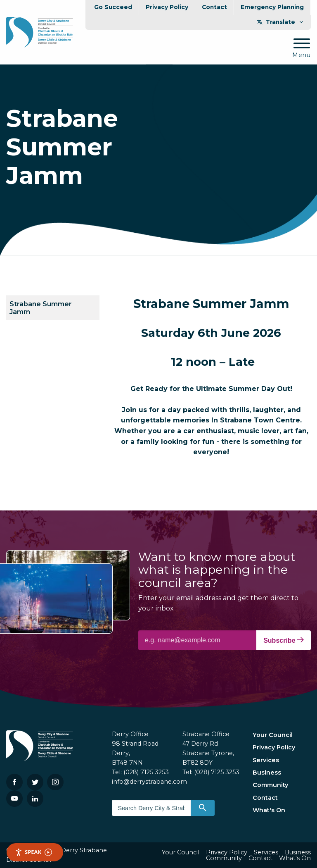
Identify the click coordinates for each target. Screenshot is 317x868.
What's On (269, 810)
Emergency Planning (272, 7)
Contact (214, 7)
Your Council (273, 735)
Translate (280, 22)
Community (270, 785)
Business (267, 773)
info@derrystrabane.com (149, 782)
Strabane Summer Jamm (41, 308)
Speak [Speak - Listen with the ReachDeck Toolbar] (33, 852)
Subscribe (284, 640)
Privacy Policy (167, 7)
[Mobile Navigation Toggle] (302, 49)
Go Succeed (113, 7)
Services (266, 760)
